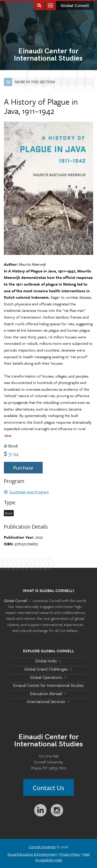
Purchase (23, 468)
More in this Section (29, 82)
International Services (48, 702)
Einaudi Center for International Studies (48, 685)
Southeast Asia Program (29, 492)
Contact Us (48, 788)
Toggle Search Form (39, 5)
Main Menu (50, 5)
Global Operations (49, 677)
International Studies (48, 55)
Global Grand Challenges (48, 669)
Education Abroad (48, 694)
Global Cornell (75, 6)
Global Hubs (48, 661)
